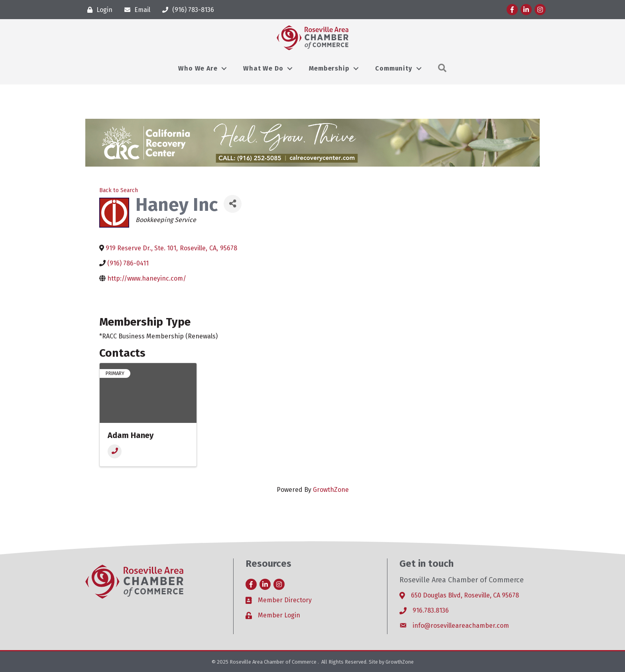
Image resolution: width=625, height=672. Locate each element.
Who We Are (198, 68)
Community (393, 68)
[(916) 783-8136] (186, 10)
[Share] (233, 204)
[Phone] (115, 451)
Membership (329, 68)
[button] (442, 68)
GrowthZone (331, 490)
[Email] (135, 10)
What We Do (263, 68)
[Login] (98, 10)
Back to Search (119, 190)
